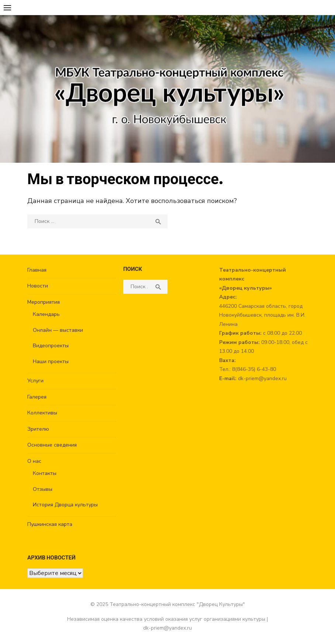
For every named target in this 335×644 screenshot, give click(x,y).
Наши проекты (51, 361)
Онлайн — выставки (58, 330)
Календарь (46, 314)
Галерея (37, 397)
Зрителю (38, 429)
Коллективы (42, 413)
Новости (38, 286)
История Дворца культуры (65, 505)
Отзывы (43, 489)
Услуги (35, 381)
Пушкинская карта (50, 524)
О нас (34, 461)
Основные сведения (52, 445)
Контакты (45, 473)
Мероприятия (44, 302)
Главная (37, 270)
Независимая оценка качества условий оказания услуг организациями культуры (166, 619)
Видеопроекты (51, 346)
